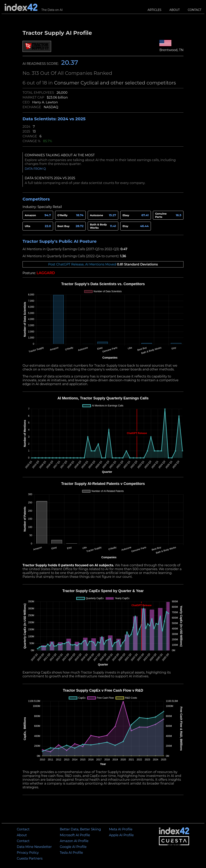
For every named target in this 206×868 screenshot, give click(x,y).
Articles (154, 10)
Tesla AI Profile (71, 853)
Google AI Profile (73, 847)
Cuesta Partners (30, 858)
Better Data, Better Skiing (80, 829)
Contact (195, 10)
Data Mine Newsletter (34, 847)
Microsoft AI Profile (75, 835)
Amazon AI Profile (74, 841)
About (175, 10)
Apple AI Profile (121, 835)
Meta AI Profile (121, 829)
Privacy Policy (28, 853)
